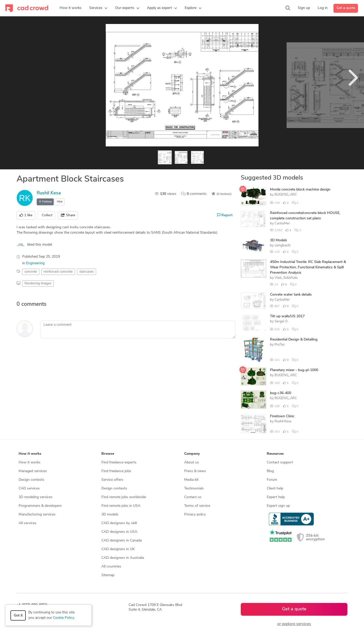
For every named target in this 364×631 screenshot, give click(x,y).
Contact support (280, 463)
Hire (60, 202)
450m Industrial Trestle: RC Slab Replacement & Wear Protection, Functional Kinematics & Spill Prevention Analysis (308, 267)
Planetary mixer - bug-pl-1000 (294, 370)
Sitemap (108, 575)
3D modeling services (36, 497)
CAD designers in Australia (123, 558)
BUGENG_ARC (286, 195)
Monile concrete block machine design (300, 190)
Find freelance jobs (116, 471)
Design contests (31, 480)
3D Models (279, 240)
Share (68, 215)
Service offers (112, 480)
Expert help (276, 497)
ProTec (280, 345)
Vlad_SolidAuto (286, 278)
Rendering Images (38, 283)
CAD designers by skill (119, 523)
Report (225, 215)
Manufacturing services (37, 515)
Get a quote (346, 8)
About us (192, 463)
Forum (272, 480)
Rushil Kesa (49, 193)
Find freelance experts (119, 463)
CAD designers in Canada (122, 541)
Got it (18, 616)
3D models (110, 515)
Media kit (191, 480)
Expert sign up (278, 506)
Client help (275, 489)
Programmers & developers (40, 506)
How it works (30, 463)
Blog (270, 471)
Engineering (35, 263)
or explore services (294, 624)
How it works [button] (30, 454)
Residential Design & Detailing (294, 340)
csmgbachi (282, 245)
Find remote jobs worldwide (124, 497)
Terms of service (197, 506)
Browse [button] (108, 454)
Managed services (33, 471)
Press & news (195, 471)
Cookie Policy (63, 618)
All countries (111, 567)
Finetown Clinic (282, 416)
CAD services (29, 489)
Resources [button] (275, 454)
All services (28, 523)
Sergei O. (281, 321)
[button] (98, 8)
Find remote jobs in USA (121, 506)
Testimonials (194, 489)
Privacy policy (195, 515)
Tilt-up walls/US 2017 (287, 316)
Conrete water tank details (291, 295)
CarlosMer (282, 224)
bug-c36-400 (281, 393)
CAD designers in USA (119, 532)
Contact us (193, 497)
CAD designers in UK (118, 549)
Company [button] (192, 454)
